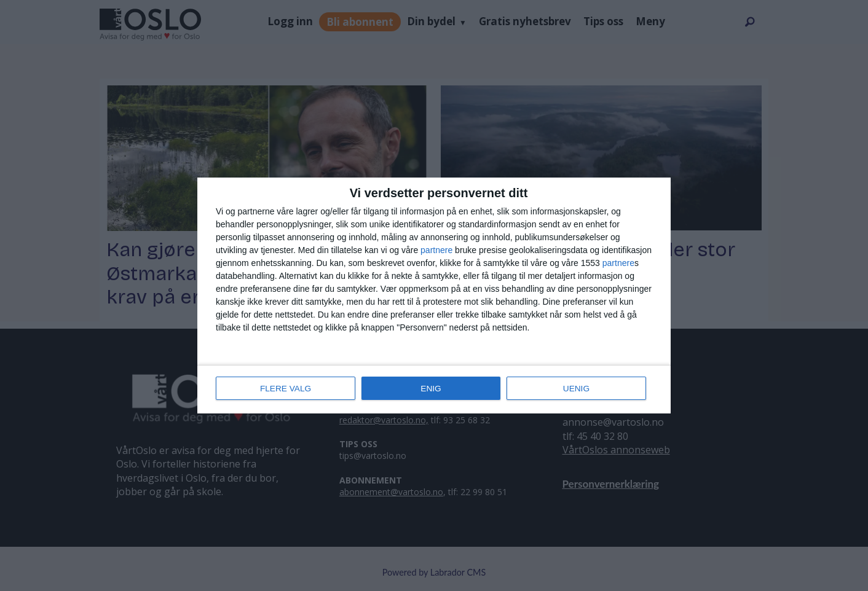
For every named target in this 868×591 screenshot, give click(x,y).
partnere (436, 251)
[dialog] (434, 295)
